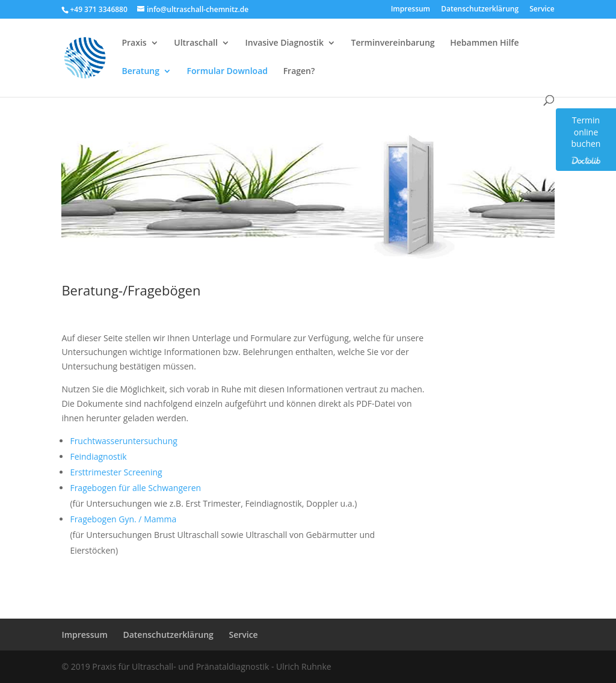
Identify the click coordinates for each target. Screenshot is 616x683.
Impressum (411, 10)
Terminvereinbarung (393, 43)
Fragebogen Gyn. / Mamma (123, 519)
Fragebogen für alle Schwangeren (135, 488)
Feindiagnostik (98, 456)
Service (542, 10)
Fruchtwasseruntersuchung (123, 441)
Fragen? (299, 72)
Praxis (134, 43)
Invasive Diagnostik (284, 43)
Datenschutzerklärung (480, 10)
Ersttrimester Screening (116, 472)
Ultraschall (196, 43)
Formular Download (227, 72)
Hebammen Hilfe (484, 43)
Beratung (140, 72)
